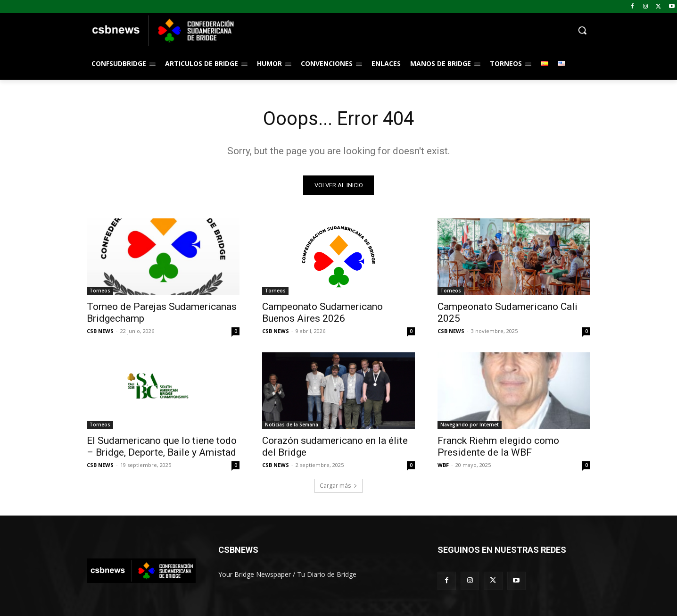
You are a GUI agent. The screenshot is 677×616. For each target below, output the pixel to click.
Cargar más (338, 486)
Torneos (100, 291)
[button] (414, 30)
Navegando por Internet (470, 425)
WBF (443, 465)
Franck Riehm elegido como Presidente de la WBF (498, 446)
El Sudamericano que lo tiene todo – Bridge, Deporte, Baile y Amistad (162, 446)
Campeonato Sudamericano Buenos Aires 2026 (322, 312)
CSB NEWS (100, 331)
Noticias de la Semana (292, 425)
